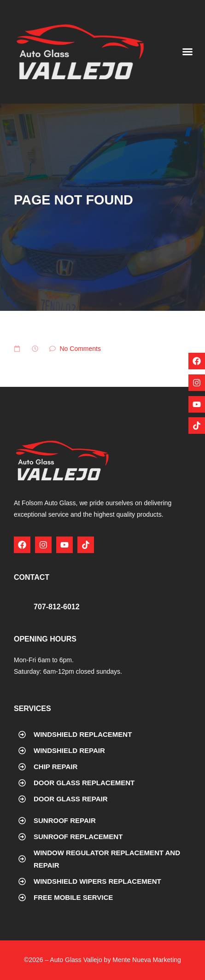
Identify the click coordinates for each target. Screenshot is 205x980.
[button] (187, 52)
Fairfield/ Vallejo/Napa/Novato (82, 596)
